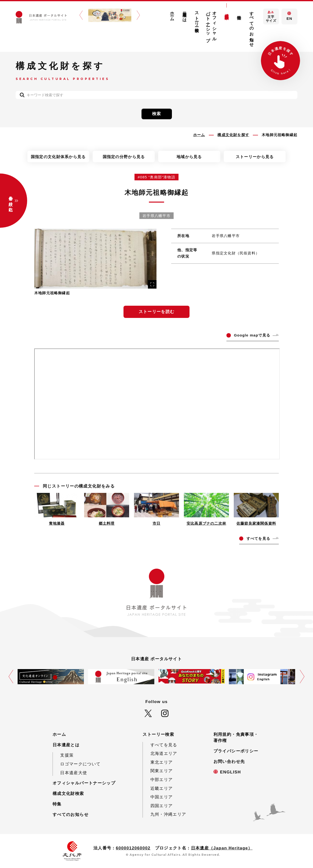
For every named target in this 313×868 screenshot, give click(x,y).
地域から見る (189, 157)
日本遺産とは (184, 14)
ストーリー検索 (197, 17)
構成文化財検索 (227, 12)
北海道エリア (164, 754)
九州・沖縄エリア (168, 814)
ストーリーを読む (157, 312)
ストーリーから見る (255, 157)
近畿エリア (162, 788)
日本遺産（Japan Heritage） (222, 848)
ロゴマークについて (80, 764)
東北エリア (162, 762)
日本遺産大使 (74, 773)
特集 (239, 13)
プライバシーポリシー (236, 751)
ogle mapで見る (252, 335)
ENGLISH (231, 772)
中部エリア (162, 780)
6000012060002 (133, 848)
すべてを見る (164, 745)
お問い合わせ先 (229, 762)
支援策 (67, 755)
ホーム (172, 14)
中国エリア (162, 797)
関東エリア (162, 771)
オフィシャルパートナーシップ (211, 24)
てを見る (258, 538)
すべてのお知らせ (252, 27)
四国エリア (162, 806)
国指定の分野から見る (124, 157)
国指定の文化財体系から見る (58, 157)
